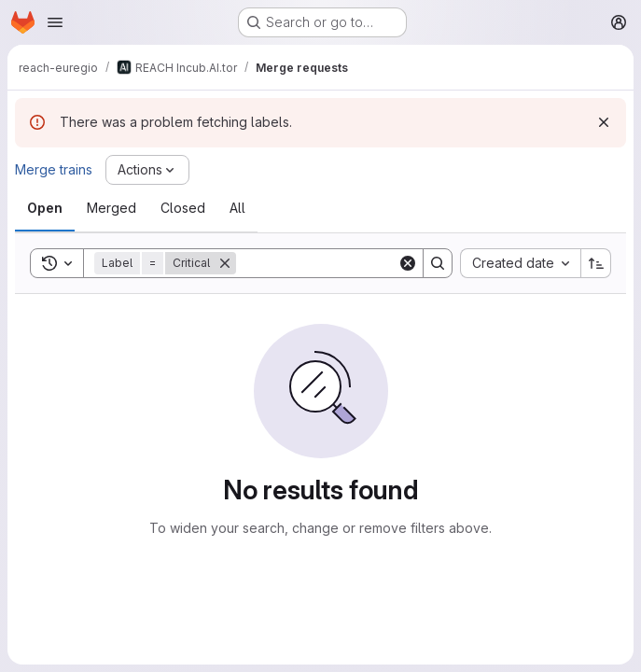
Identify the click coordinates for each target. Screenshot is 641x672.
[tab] (45, 208)
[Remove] (225, 263)
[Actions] (147, 170)
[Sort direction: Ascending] (596, 263)
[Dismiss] (604, 122)
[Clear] (408, 263)
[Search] (352, 263)
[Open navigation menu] (55, 22)
